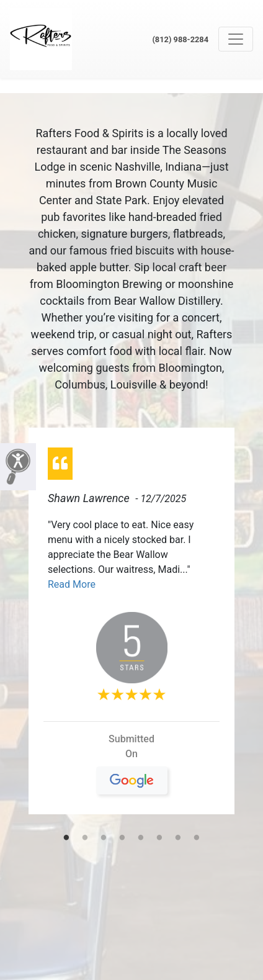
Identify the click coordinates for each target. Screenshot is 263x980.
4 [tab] (122, 838)
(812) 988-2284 (180, 39)
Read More (72, 584)
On (132, 759)
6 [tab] (159, 838)
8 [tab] (197, 838)
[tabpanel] (131, 626)
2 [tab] (85, 838)
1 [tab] (66, 838)
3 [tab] (104, 838)
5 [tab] (141, 838)
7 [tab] (178, 838)
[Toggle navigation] (236, 39)
